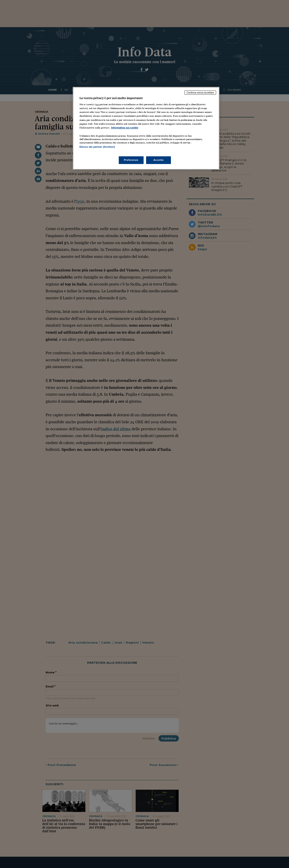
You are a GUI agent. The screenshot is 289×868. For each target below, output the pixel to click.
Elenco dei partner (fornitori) (97, 147)
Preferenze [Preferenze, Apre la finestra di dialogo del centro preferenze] (131, 160)
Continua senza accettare (200, 93)
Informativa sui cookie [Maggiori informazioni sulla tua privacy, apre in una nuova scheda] (125, 128)
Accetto (158, 160)
